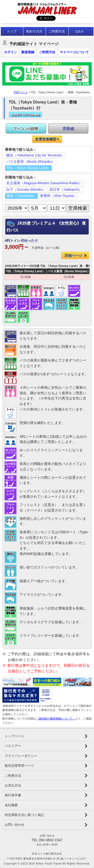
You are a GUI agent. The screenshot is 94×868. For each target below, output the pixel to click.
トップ (12, 31)
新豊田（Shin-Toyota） (58, 196)
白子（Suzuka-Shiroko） (26, 189)
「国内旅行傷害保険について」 (55, 718)
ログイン (11, 52)
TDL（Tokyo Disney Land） (28, 168)
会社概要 (11, 805)
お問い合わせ (15, 825)
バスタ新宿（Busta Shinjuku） (31, 161)
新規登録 (28, 52)
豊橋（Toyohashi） (21, 196)
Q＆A (79, 31)
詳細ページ (73, 255)
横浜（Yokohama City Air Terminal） (35, 155)
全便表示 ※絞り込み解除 (25, 115)
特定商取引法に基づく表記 (24, 815)
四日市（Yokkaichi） (66, 189)
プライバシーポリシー (21, 756)
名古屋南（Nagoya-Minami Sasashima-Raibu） (44, 183)
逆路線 (68, 129)
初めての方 (34, 31)
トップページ (15, 736)
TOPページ (21, 92)
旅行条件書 (13, 795)
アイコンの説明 (26, 129)
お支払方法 (13, 785)
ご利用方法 (57, 31)
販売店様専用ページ (19, 766)
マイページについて (74, 52)
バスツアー (13, 746)
